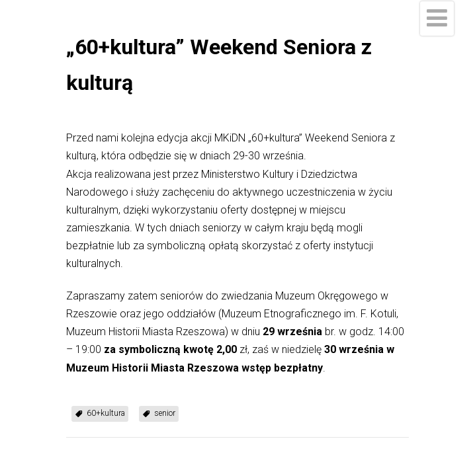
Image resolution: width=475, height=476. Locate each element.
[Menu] (437, 19)
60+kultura (106, 413)
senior (165, 413)
